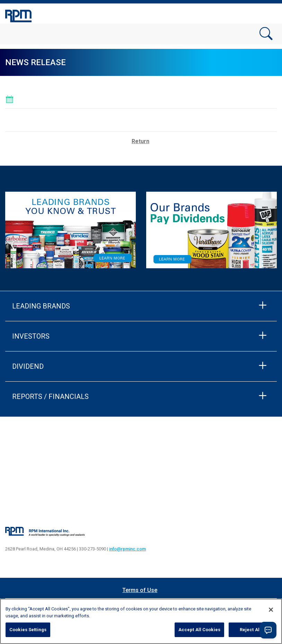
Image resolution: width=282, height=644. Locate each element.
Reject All (250, 630)
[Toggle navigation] (268, 15)
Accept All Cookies (199, 630)
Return (140, 141)
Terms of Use (140, 590)
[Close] (271, 610)
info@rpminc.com (127, 549)
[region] (141, 621)
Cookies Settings (28, 630)
